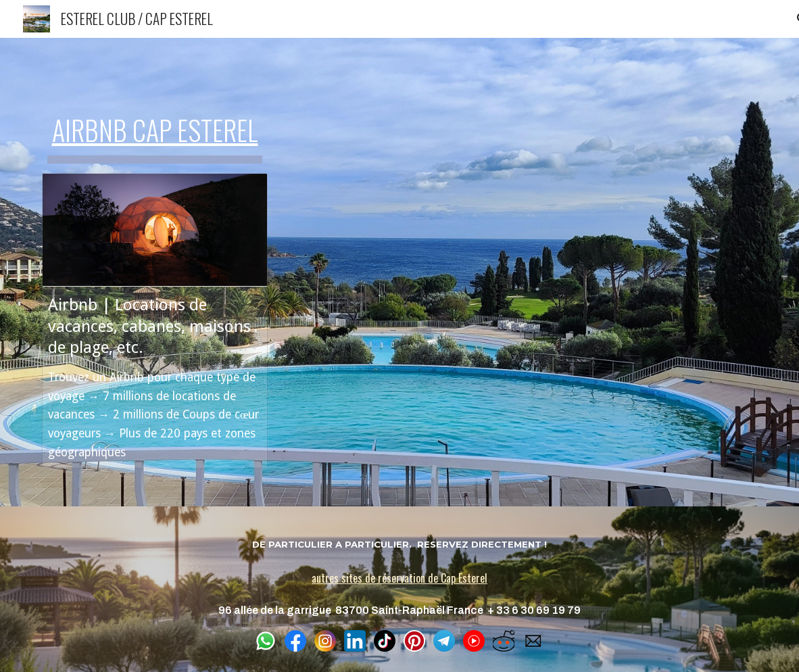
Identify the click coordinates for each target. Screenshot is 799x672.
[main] (155, 124)
